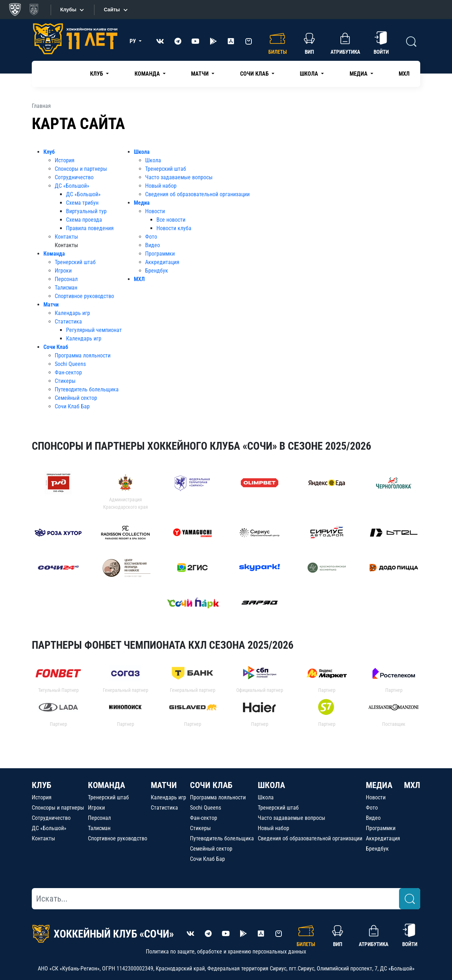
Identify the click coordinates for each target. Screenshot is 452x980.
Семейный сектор (76, 398)
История (65, 160)
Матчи (51, 305)
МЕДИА (379, 785)
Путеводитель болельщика (87, 389)
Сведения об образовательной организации (197, 194)
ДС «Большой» (72, 186)
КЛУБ (41, 785)
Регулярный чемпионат (94, 330)
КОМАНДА (106, 785)
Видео (153, 245)
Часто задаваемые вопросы (179, 177)
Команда (54, 254)
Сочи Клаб (56, 347)
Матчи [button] (201, 74)
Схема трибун (82, 203)
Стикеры (65, 381)
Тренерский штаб (75, 262)
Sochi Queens (70, 364)
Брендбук (157, 271)
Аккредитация (162, 262)
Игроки (63, 271)
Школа (142, 152)
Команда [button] (148, 74)
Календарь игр (72, 313)
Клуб (49, 152)
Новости (155, 211)
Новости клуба (174, 228)
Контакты (66, 237)
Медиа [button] (359, 74)
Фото (151, 237)
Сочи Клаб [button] (255, 74)
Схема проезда (84, 220)
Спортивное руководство (84, 296)
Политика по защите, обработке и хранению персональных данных (226, 952)
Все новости (171, 220)
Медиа (142, 203)
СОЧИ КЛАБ (211, 785)
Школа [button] (310, 74)
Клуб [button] (97, 74)
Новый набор (161, 186)
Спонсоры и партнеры (81, 169)
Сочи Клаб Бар (72, 406)
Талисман (66, 288)
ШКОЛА (271, 785)
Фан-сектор (68, 372)
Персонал (66, 279)
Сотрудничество (74, 177)
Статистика (68, 322)
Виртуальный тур (86, 211)
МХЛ (404, 74)
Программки (160, 254)
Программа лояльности (83, 355)
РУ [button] (133, 41)
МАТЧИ (164, 785)
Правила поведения (90, 228)
